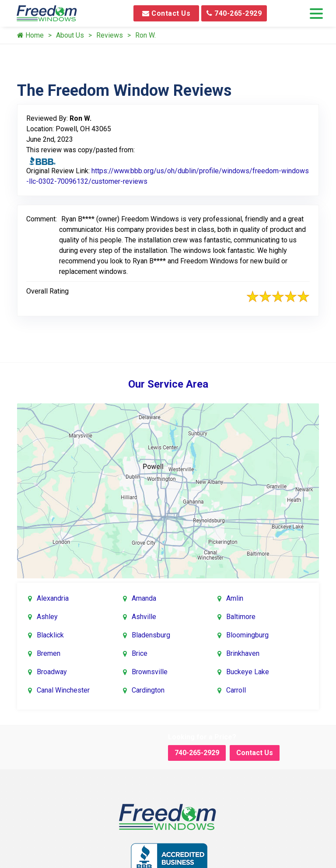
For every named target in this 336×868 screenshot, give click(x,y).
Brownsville (150, 672)
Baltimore (241, 617)
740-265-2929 (234, 13)
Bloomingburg (247, 635)
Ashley (47, 617)
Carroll (236, 690)
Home (30, 35)
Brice (140, 653)
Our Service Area (168, 384)
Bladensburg (151, 635)
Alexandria (53, 598)
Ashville (144, 617)
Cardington (148, 690)
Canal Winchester (63, 690)
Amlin (235, 598)
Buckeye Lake (248, 672)
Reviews (110, 35)
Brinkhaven (243, 653)
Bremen (49, 653)
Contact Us (166, 13)
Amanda (144, 598)
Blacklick (50, 635)
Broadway (52, 672)
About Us (70, 35)
